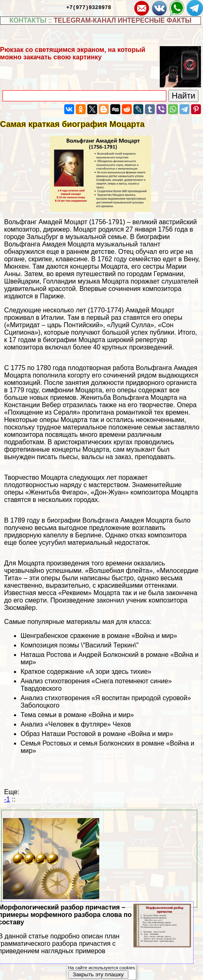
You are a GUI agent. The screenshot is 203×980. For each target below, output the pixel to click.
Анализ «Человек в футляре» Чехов (76, 724)
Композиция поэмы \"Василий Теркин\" (80, 645)
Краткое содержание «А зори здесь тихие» (86, 672)
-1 (7, 799)
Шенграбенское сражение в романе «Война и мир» (99, 636)
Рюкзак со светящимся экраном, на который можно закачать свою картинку (73, 53)
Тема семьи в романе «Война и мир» (77, 715)
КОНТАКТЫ (28, 20)
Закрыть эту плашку (98, 974)
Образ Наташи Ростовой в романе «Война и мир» (97, 734)
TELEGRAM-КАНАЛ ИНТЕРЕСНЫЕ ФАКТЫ (122, 20)
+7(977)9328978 (89, 7)
